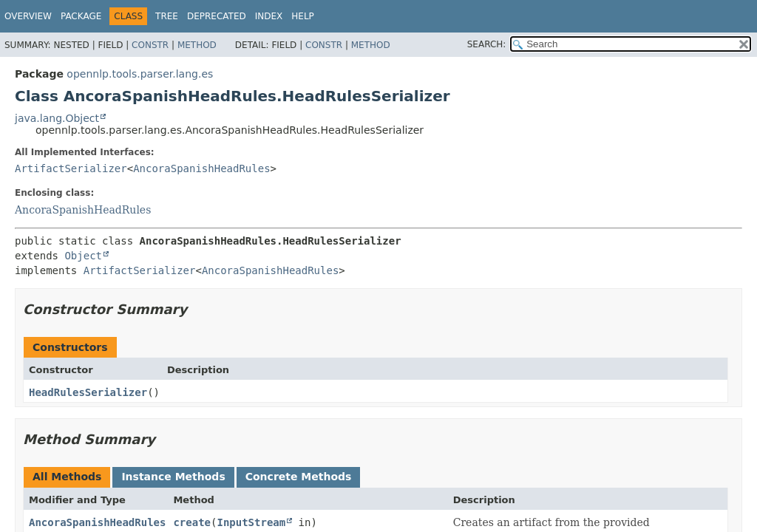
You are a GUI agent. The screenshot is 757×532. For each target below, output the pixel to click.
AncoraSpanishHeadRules (201, 168)
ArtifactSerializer (71, 168)
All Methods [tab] (67, 477)
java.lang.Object (57, 118)
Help (303, 16)
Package (81, 16)
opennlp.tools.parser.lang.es (140, 74)
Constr (150, 45)
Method (197, 45)
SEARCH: (487, 44)
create (192, 522)
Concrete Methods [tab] (299, 477)
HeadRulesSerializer (88, 392)
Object (83, 256)
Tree (167, 16)
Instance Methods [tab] (173, 477)
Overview (28, 16)
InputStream (251, 522)
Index (269, 16)
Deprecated (217, 16)
